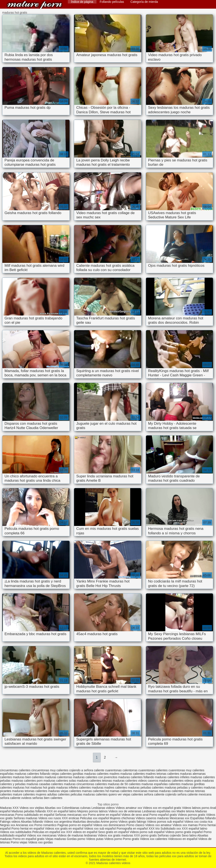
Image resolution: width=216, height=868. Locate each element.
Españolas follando (203, 818)
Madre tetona (186, 811)
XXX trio (154, 829)
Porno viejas (19, 842)
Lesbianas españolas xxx (159, 811)
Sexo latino (189, 835)
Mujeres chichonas (122, 818)
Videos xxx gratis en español (65, 829)
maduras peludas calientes (146, 788)
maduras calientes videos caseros (136, 781)
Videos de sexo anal (135, 815)
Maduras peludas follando (29, 811)
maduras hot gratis (43, 788)
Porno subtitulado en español (35, 815)
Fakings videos (10, 822)
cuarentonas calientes (153, 770)
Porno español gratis (163, 815)
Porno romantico (46, 825)
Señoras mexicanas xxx (71, 815)
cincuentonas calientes (15, 770)
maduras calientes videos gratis (180, 781)
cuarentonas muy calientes (186, 770)
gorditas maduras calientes (91, 774)
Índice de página (82, 2)
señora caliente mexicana (194, 794)
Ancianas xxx (25, 825)
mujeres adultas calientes (53, 794)
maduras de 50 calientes (124, 784)
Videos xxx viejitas (32, 808)
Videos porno (113, 839)
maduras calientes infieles (172, 777)
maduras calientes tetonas (94, 781)
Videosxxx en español (183, 839)
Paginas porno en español (75, 825)
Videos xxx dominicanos (110, 825)
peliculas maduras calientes (89, 794)
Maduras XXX (9, 808)
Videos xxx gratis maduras (116, 835)
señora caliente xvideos (16, 798)
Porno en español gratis (28, 839)
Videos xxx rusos (50, 818)
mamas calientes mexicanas (129, 791)
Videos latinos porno (196, 808)
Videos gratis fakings (132, 822)
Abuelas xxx (53, 808)
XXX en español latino (62, 811)
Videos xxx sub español (100, 829)
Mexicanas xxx (180, 818)
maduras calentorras (58, 777)
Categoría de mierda (144, 2)
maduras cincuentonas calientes (85, 784)
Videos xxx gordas (40, 842)
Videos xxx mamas (185, 825)
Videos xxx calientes (154, 839)
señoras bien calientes (47, 798)
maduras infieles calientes (74, 788)
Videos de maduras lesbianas (78, 835)
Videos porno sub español (148, 832)
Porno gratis (131, 839)
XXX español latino (194, 829)
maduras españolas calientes (161, 784)
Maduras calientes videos (34, 5)
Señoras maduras (26, 818)
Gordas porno (76, 839)
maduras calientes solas (60, 781)
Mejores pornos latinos (92, 811)
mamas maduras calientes (166, 791)
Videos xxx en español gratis (162, 808)
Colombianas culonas (76, 808)
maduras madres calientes (109, 788)
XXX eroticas (71, 818)
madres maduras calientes (127, 774)
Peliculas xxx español (95, 818)
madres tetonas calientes (162, 774)
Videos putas (95, 839)
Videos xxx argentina (58, 822)
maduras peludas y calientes (184, 788)
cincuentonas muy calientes (50, 770)
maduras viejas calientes (64, 791)
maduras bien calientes (28, 777)
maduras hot (21, 788)
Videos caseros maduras (152, 818)
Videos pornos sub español (165, 822)
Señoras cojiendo (169, 835)
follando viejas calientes (56, 774)
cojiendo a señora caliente (87, 770)
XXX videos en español (82, 832)
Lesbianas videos (104, 808)
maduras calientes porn (27, 781)
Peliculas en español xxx (49, 832)
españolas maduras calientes (19, 774)
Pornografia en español (133, 829)
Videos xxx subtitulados (16, 832)
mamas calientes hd (96, 791)
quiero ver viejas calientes (126, 794)
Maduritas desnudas (86, 822)
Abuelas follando (32, 822)
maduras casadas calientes (45, 784)
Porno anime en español (104, 815)
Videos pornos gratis (192, 815)
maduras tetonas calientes (30, 791)
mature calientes (24, 794)
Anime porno (110, 822)
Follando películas (112, 2)
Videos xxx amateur (158, 825)
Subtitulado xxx (171, 829)
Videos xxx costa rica (198, 822)
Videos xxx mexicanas (42, 835)
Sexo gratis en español (114, 832)
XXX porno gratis (146, 835)
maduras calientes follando (136, 777)
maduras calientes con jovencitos (95, 777)
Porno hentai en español (28, 829)
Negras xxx (8, 825)
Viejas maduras (56, 839)
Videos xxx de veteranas (125, 811)
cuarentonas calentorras (121, 770)
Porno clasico (135, 825)
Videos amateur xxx (129, 808)
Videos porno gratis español (184, 832)
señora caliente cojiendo (160, 794)
